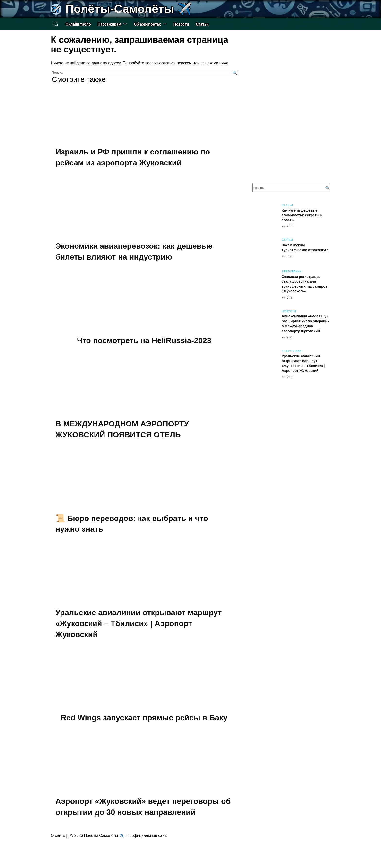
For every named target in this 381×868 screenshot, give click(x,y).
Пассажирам (110, 24)
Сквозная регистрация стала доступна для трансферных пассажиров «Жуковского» (305, 284)
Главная (56, 24)
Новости (181, 24)
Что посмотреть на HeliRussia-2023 (144, 340)
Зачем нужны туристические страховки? (305, 247)
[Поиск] (234, 72)
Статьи (202, 24)
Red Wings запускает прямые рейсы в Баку (144, 718)
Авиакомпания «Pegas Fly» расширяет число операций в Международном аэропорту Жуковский (306, 324)
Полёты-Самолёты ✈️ (129, 9)
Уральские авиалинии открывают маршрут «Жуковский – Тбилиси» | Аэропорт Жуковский (139, 623)
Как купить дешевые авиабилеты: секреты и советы (302, 215)
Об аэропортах (147, 24)
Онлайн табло (78, 24)
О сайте (58, 836)
